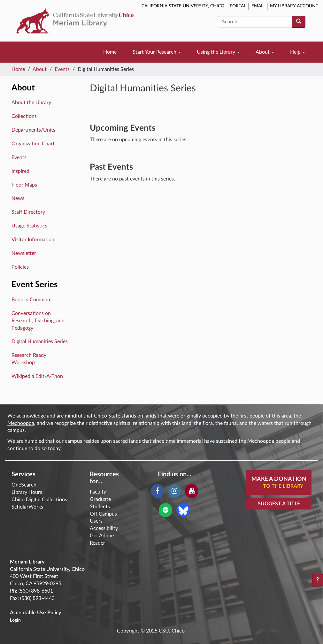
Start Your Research (157, 52)
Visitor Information (33, 240)
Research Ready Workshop (29, 359)
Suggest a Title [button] (279, 504)
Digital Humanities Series (40, 341)
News (18, 198)
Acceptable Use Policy (35, 613)
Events (62, 69)
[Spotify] (165, 510)
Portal (238, 6)
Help (298, 52)
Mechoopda (21, 423)
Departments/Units (33, 130)
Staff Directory (28, 212)
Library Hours (27, 492)
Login (15, 620)
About (265, 52)
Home (110, 52)
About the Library (31, 103)
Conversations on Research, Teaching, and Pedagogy (38, 321)
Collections (24, 116)
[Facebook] (157, 491)
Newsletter (24, 253)
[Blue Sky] (183, 510)
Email (258, 6)
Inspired (20, 171)
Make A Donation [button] (281, 483)
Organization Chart (33, 144)
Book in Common (31, 300)
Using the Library (218, 52)
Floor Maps (24, 185)
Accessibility (104, 528)
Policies (20, 267)
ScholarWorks (27, 507)
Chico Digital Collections (39, 500)
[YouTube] (192, 491)
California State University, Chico (183, 6)
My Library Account (294, 6)
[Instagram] (175, 491)
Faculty (98, 492)
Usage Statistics (29, 226)
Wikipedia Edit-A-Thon (37, 376)
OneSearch (24, 485)
